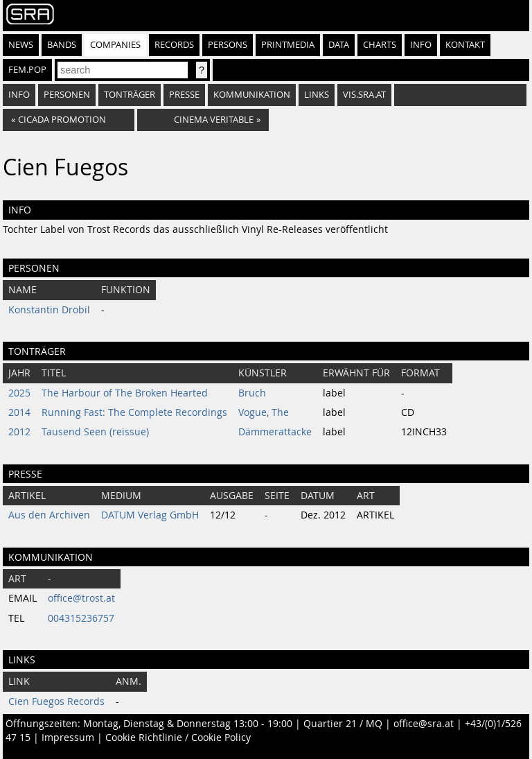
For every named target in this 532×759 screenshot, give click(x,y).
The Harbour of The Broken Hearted (125, 393)
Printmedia (288, 45)
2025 (19, 393)
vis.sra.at (364, 95)
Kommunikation (252, 95)
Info (421, 45)
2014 (19, 412)
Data (339, 45)
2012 (19, 432)
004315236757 (81, 618)
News (21, 45)
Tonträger (130, 95)
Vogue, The (264, 412)
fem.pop (27, 70)
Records (174, 45)
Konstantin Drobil (49, 310)
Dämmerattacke (275, 432)
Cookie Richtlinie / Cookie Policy (178, 738)
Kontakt (465, 45)
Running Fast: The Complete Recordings (134, 412)
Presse (184, 95)
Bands (62, 45)
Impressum (68, 738)
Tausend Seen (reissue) (95, 432)
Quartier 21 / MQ (343, 724)
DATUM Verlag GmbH (150, 515)
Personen (67, 95)
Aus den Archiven (49, 515)
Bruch (252, 393)
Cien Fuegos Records (56, 701)
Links (317, 95)
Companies (115, 45)
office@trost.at (81, 598)
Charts (380, 45)
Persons (228, 45)
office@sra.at (424, 724)
